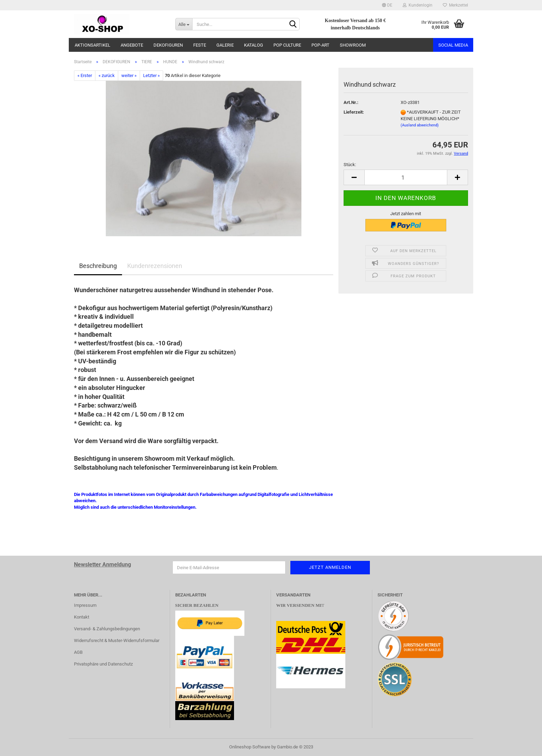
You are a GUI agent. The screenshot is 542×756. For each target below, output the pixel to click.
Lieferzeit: (354, 112)
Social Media (453, 45)
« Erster (85, 75)
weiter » (129, 75)
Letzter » (151, 75)
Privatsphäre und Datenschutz (103, 664)
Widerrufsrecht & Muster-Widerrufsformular (117, 640)
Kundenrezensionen (155, 266)
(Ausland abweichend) (420, 125)
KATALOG (254, 45)
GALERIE (225, 45)
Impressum (85, 605)
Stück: (350, 165)
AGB (78, 652)
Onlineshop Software (250, 747)
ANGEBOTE (132, 45)
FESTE (200, 45)
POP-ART (320, 45)
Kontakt (82, 617)
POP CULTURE (287, 45)
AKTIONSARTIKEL (92, 45)
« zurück (107, 75)
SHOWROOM (353, 45)
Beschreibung (98, 266)
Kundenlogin (418, 5)
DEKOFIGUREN (168, 45)
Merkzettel (455, 5)
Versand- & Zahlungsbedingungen (107, 629)
